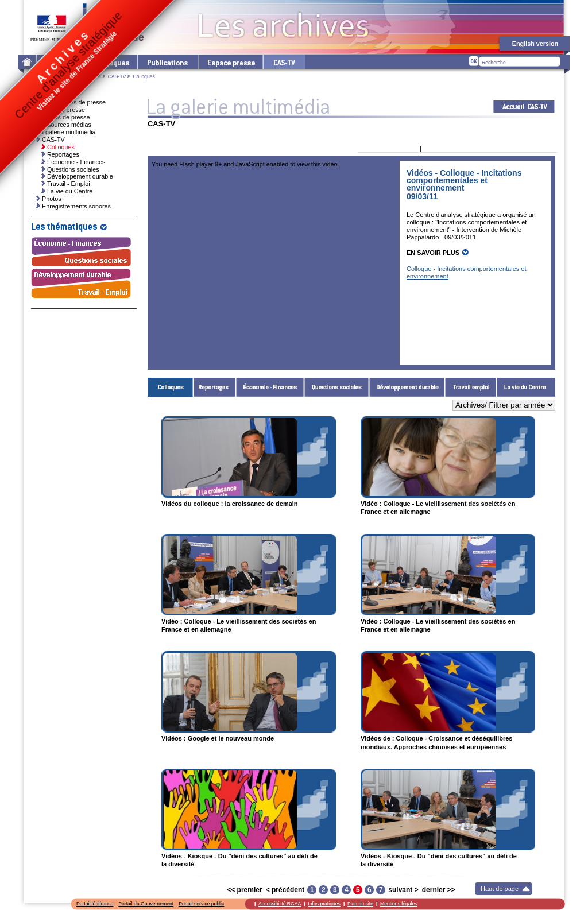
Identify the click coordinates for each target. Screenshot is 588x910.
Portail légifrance (95, 904)
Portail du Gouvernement (146, 904)
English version (535, 44)
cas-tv (284, 62)
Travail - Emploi (471, 387)
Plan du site (360, 904)
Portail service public (201, 904)
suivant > (403, 890)
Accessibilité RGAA (280, 904)
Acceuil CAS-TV (524, 107)
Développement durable (407, 387)
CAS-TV (117, 76)
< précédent (285, 890)
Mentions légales (399, 904)
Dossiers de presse (63, 117)
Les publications (167, 62)
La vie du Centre (526, 387)
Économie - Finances (270, 387)
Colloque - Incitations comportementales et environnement (467, 272)
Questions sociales (337, 387)
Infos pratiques (324, 904)
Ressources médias (64, 125)
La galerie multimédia (66, 132)
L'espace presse (230, 62)
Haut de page (500, 889)
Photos (52, 199)
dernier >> (439, 890)
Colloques (171, 387)
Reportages (215, 387)
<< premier (244, 890)
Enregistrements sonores (76, 206)
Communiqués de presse (71, 102)
